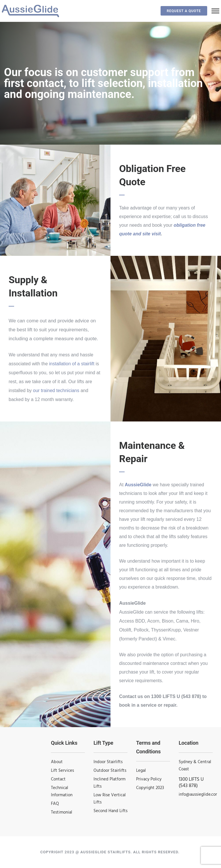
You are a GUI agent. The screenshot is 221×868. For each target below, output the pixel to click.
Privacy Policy (149, 779)
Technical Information (62, 792)
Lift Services (62, 771)
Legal (141, 771)
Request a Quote (181, 11)
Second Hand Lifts (110, 811)
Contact (58, 779)
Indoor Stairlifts (108, 762)
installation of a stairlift (72, 364)
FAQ (55, 804)
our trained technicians (56, 390)
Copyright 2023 (150, 788)
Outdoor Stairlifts (110, 771)
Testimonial (62, 812)
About (57, 762)
